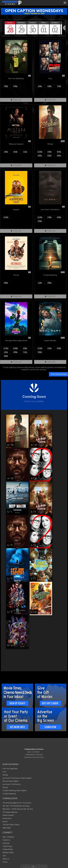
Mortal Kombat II (8, 815)
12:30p (40, 217)
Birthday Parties (8, 853)
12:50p (40, 152)
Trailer (16, 100)
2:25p (6, 352)
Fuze (4, 772)
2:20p (40, 86)
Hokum (5, 822)
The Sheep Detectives (10, 812)
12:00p (15, 348)
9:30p (15, 86)
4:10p (15, 152)
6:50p (40, 155)
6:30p (59, 152)
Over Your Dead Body (10, 769)
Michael (5, 775)
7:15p (25, 152)
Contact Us (6, 840)
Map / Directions (8, 837)
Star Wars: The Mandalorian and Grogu (16, 806)
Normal (5, 787)
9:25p (49, 155)
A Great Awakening (9, 794)
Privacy (5, 862)
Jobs (4, 856)
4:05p (49, 283)
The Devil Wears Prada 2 (11, 825)
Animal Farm (7, 818)
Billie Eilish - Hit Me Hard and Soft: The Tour (18, 809)
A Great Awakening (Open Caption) (15, 791)
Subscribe (6, 843)
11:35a (6, 348)
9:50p (40, 352)
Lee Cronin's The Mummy (12, 784)
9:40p (6, 283)
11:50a (6, 217)
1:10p (40, 283)
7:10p (59, 86)
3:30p (49, 217)
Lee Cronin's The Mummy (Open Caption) (17, 778)
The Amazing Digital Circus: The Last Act (17, 803)
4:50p (15, 352)
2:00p (25, 348)
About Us (6, 859)
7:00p (6, 86)
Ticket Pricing (7, 846)
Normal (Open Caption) (11, 781)
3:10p (49, 348)
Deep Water (7, 828)
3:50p (49, 152)
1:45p (6, 152)
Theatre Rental (8, 849)
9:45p (59, 155)
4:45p (49, 86)
